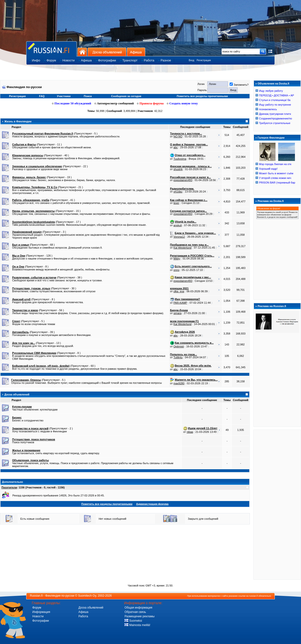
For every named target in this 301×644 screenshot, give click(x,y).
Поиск (88, 96)
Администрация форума (152, 504)
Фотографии (41, 621)
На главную (82, 52)
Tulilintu (178, 357)
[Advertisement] (277, 504)
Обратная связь (135, 612)
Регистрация (204, 60)
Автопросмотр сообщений (114, 103)
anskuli (178, 225)
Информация (41, 612)
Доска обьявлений (91, 608)
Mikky (177, 259)
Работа (83, 616)
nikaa (190, 432)
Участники (64, 96)
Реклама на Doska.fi (271, 201)
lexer (176, 203)
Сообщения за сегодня (126, 96)
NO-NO (178, 136)
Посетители (9, 487)
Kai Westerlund (183, 248)
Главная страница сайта (51, 49)
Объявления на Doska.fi (273, 84)
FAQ (42, 96)
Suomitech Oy (87, 596)
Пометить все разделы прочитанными (202, 96)
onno (176, 270)
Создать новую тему (182, 103)
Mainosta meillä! (137, 625)
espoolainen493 (183, 180)
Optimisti (179, 346)
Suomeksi (133, 621)
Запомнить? (239, 85)
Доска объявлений (107, 52)
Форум (37, 608)
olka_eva (179, 291)
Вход (191, 60)
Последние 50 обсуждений (72, 103)
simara (178, 313)
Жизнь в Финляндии (18, 121)
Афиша (136, 52)
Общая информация (138, 608)
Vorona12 (179, 237)
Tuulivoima (180, 159)
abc (176, 147)
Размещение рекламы (140, 616)
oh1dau (178, 192)
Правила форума (150, 103)
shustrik (178, 169)
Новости (38, 616)
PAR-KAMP (180, 303)
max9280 (179, 383)
